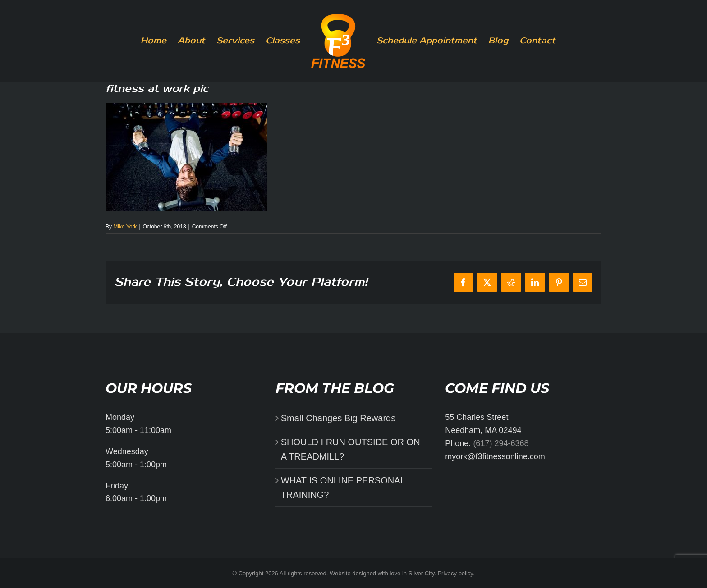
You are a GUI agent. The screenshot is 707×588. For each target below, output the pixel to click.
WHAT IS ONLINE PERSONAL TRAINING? (343, 488)
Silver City (422, 573)
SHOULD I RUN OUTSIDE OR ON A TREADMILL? (351, 449)
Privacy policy (455, 573)
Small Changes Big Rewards (338, 418)
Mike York (125, 227)
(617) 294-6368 (501, 443)
